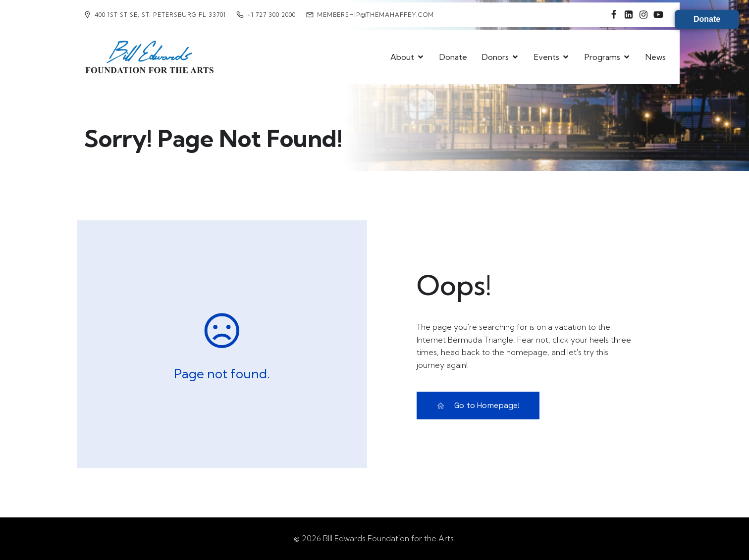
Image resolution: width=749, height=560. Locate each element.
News (656, 57)
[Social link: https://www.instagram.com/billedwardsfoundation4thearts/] (643, 15)
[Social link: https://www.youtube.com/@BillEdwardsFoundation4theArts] (658, 15)
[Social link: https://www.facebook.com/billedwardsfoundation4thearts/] (614, 15)
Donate (453, 57)
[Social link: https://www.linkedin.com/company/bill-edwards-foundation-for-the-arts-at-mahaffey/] (629, 15)
